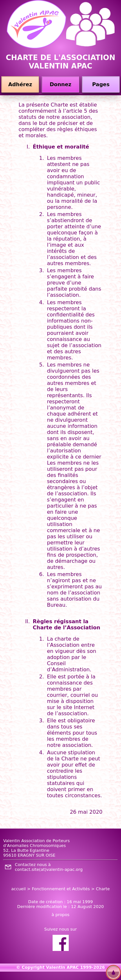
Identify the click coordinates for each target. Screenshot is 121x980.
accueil (19, 889)
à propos (60, 915)
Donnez (60, 84)
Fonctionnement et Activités (61, 889)
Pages (101, 84)
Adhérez (20, 84)
